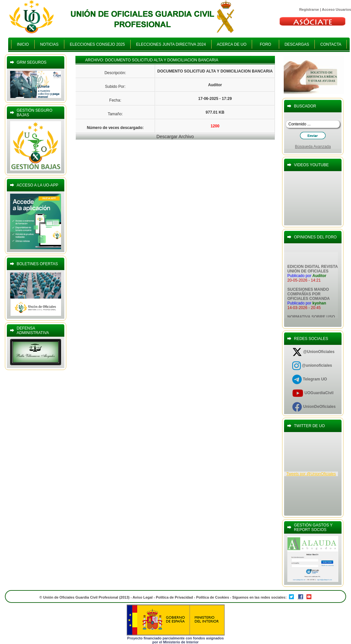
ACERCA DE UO (232, 44)
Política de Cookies (213, 597)
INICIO (23, 44)
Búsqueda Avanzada (313, 147)
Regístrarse (309, 9)
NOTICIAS (49, 44)
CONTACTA (331, 44)
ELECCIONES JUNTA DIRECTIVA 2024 (171, 44)
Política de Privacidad (174, 597)
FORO (265, 44)
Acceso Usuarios (336, 9)
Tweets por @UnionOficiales (311, 474)
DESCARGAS (297, 44)
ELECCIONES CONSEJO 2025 (97, 44)
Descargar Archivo (175, 137)
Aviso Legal (143, 597)
